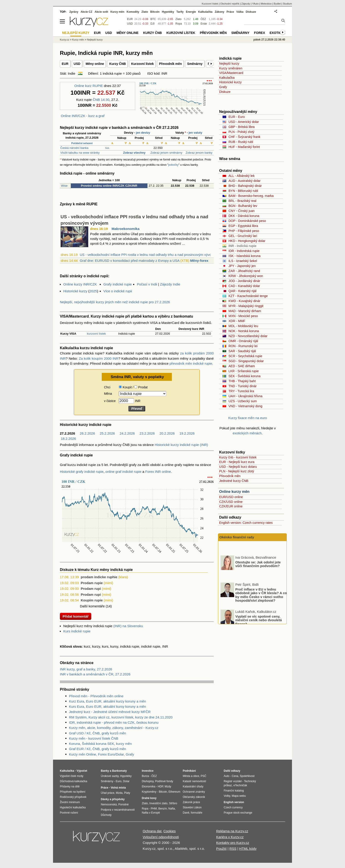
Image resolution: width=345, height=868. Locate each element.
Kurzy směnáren (231, 68)
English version (234, 802)
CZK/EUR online (231, 506)
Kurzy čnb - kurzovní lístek (238, 457)
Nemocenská (109, 804)
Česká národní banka (74, 148)
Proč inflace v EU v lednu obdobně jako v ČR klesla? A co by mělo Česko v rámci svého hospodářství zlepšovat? (261, 610)
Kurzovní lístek (142, 64)
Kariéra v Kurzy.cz (230, 837)
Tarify (180, 12)
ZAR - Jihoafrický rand (244, 271)
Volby (227, 796)
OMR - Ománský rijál (243, 341)
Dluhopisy (148, 781)
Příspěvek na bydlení (73, 792)
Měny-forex (199, 261)
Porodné (123, 804)
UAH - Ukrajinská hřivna (245, 396)
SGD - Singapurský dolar (246, 361)
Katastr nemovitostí (194, 781)
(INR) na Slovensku (128, 626)
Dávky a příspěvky (113, 799)
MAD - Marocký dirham (245, 311)
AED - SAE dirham (242, 366)
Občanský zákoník (194, 797)
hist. (107, 148)
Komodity (133, 12)
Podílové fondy (164, 781)
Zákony (219, 12)
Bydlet (277, 4)
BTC (153, 19)
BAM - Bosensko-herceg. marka (251, 196)
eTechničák (240, 785)
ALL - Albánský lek (242, 176)
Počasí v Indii (147, 284)
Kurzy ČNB (118, 64)
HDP (160, 787)
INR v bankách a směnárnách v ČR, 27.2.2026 (95, 674)
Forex (259, 33)
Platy (127, 793)
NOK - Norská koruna (244, 331)
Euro (118, 781)
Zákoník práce (191, 802)
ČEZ (203, 19)
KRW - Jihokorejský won (246, 276)
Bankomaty (119, 771)
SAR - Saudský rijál (242, 351)
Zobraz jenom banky (199, 153)
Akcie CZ (86, 12)
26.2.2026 (88, 433)
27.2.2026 (67, 433)
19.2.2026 (187, 433)
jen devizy (143, 133)
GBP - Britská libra (242, 127)
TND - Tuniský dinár (243, 386)
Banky (105, 771)
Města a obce (191, 776)
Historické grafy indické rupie (82, 472)
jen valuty (195, 133)
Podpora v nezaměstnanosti (118, 810)
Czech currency (233, 807)
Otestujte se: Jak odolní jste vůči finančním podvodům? (258, 579)
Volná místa (118, 788)
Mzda (119, 793)
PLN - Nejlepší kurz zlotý (237, 471)
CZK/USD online (231, 502)
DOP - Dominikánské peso (247, 221)
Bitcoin (155, 12)
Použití (221, 849)
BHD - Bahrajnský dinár (245, 186)
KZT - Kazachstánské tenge (248, 296)
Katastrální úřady (193, 787)
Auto (227, 776)
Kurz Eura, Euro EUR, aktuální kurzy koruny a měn (107, 701)
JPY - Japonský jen (242, 266)
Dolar (126, 781)
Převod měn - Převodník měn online (96, 696)
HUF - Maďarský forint (244, 147)
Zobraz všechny (134, 153)
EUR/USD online (231, 497)
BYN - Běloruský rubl (243, 191)
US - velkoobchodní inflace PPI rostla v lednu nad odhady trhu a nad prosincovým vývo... (147, 255)
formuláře (197, 813)
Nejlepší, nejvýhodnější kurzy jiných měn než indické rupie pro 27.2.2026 (115, 302)
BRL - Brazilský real (242, 201)
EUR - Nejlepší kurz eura (237, 462)
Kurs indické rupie (77, 631)
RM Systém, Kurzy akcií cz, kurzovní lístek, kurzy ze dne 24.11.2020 (121, 717)
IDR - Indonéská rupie (244, 251)
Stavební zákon (192, 807)
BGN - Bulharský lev (243, 206)
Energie (191, 12)
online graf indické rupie (123, 472)
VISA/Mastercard (231, 73)
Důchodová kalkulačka (74, 781)
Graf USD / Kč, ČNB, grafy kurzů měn (98, 733)
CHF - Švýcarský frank (244, 137)
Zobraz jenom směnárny (166, 153)
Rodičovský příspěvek (73, 797)
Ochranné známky (194, 792)
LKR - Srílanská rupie (244, 371)
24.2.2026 (127, 433)
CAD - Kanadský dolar (244, 286)
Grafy (223, 87)
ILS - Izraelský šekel (243, 261)
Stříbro (173, 803)
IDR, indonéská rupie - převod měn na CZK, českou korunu (114, 722)
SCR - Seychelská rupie (245, 356)
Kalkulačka (227, 78)
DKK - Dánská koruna (244, 216)
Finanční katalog (234, 791)
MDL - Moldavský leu (243, 326)
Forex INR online (158, 472)
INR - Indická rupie (242, 246)
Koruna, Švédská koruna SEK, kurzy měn (100, 744)
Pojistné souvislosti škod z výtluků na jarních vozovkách (259, 552)
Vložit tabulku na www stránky (80, 153)
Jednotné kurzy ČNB (234, 481)
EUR (65, 64)
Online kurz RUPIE (89, 86)
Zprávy (74, 12)
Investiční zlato (158, 803)
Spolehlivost (247, 776)
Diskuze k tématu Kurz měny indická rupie (96, 570)
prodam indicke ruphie (99, 577)
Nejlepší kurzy (229, 64)
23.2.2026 (147, 433)
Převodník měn (170, 64)
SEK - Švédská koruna (245, 376)
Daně (186, 813)
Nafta (172, 809)
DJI (152, 24)
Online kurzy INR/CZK (80, 284)
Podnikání (189, 771)
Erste (204, 24)
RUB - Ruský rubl (241, 142)
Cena (235, 776)
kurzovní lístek (96, 334)
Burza (145, 776)
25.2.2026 (107, 433)
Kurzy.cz (65, 40)
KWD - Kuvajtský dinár (244, 301)
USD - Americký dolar (244, 122)
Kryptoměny (149, 792)
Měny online (95, 64)
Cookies (170, 831)
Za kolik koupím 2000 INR (99, 358)
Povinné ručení (69, 813)
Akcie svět (101, 12)
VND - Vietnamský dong (245, 406)
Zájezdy (246, 4)
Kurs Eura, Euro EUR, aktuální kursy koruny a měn (107, 706)
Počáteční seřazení (82, 143)
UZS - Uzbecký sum (243, 401)
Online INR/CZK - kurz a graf (83, 116)
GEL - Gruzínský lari (243, 236)
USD (77, 64)
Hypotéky (168, 12)
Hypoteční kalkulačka (73, 807)
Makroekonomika (126, 229)
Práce (230, 12)
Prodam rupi (91, 589)
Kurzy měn (117, 12)
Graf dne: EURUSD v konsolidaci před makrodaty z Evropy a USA (129, 261)
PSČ (204, 776)
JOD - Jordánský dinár (244, 281)
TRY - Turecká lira (241, 391)
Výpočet (82, 771)
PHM (154, 809)
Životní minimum (70, 802)
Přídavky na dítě (70, 787)
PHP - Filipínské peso (244, 231)
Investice (148, 771)
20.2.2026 (167, 433)
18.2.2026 (68, 439)
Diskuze (225, 92)
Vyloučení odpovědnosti (161, 837)
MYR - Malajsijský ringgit (246, 306)
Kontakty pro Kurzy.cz (233, 843)
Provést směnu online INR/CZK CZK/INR (109, 186)
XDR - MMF (237, 321)
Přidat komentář (76, 616)
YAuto (255, 4)
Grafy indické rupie (118, 284)
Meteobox (266, 4)
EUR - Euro (237, 117)
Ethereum (174, 792)
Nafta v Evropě (151, 813)
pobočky (174, 165)
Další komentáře (92, 606)
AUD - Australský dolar (245, 181)
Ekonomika (148, 787)
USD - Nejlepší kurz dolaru (238, 467)
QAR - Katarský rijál (242, 291)
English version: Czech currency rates (246, 523)
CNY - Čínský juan (242, 211)
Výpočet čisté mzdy (72, 776)
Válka (240, 12)
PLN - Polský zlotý (241, 132)
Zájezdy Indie (170, 284)
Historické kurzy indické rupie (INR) (181, 445)
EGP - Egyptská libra (243, 226)
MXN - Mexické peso (243, 316)
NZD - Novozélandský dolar (248, 336)
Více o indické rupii (118, 291)
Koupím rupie (92, 600)
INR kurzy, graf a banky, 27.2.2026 (86, 669)
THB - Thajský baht (242, 381)
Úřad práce (108, 793)
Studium (287, 4)
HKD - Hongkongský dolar (247, 241)
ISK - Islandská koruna (245, 256)
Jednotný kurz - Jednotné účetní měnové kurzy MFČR (110, 712)
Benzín (163, 809)
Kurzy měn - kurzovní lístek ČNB (94, 738)
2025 (93, 291)
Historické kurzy (75, 291)
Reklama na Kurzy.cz (232, 831)
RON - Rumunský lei (243, 346)
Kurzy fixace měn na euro (248, 418)
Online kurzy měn (234, 492)
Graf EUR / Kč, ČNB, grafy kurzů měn (98, 749)
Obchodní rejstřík (230, 4)
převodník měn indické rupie (191, 363)
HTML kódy (248, 849)
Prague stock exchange (238, 813)
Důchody (106, 815)
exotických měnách (247, 433)
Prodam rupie (92, 583)
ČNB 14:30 (101, 100)
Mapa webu (239, 796)
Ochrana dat (152, 831)
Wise (64, 186)
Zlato (179, 19)
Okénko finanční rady (237, 537)
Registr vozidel (233, 781)
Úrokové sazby (110, 776)
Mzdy (168, 787)
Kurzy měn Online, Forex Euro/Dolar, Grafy (101, 754)
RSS (233, 849)
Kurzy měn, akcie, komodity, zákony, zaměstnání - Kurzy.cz (114, 728)
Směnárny (195, 64)
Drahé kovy (149, 798)
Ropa (179, 24)
